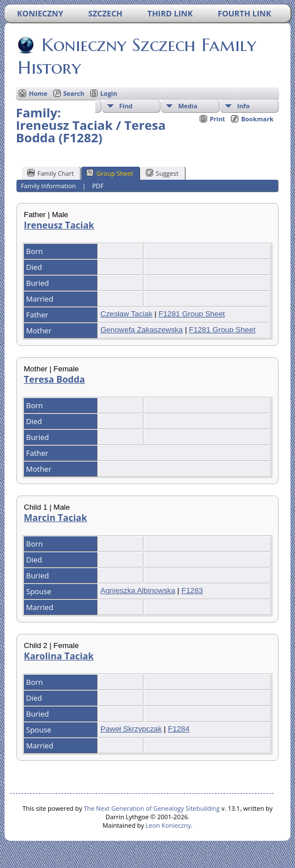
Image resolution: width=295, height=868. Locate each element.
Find (126, 106)
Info (243, 106)
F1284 (179, 729)
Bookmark (257, 119)
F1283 (192, 590)
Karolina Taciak (59, 656)
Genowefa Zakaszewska (142, 330)
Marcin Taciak (55, 518)
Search (74, 93)
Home (38, 93)
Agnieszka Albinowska (138, 590)
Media (188, 106)
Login (109, 93)
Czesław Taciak (127, 314)
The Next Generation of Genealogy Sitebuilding (152, 808)
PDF (98, 186)
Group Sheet (110, 173)
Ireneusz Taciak (59, 225)
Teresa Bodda (54, 379)
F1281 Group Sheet (191, 314)
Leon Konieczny (168, 825)
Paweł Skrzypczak (131, 729)
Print (218, 119)
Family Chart (50, 173)
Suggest (162, 173)
